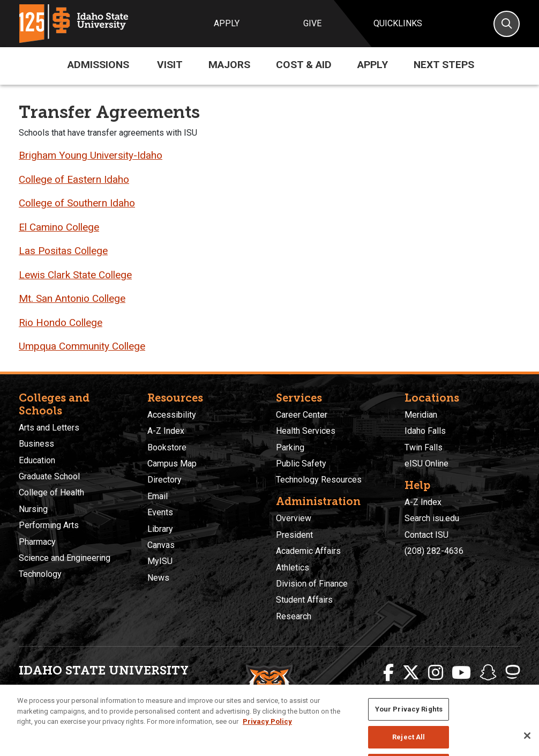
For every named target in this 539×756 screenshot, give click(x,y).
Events (160, 512)
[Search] (507, 24)
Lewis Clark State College (75, 275)
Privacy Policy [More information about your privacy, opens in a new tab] (267, 734)
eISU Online (426, 464)
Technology (40, 574)
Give (312, 23)
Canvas (161, 545)
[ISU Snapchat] (488, 673)
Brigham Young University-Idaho (91, 155)
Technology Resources (319, 480)
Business (36, 444)
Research (294, 616)
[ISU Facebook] (388, 673)
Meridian (421, 415)
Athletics (293, 568)
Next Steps (444, 65)
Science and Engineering (65, 558)
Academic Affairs (308, 551)
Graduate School (49, 476)
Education (37, 460)
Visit (170, 65)
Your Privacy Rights (409, 722)
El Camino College (59, 227)
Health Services (306, 431)
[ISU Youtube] (461, 673)
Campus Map (172, 464)
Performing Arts (49, 525)
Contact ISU (426, 535)
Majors (229, 65)
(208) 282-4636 (434, 551)
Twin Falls (424, 447)
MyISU (160, 561)
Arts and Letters (49, 428)
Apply (227, 23)
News (158, 578)
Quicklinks (398, 23)
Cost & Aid (304, 65)
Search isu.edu (432, 518)
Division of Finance (312, 584)
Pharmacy (37, 542)
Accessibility (172, 415)
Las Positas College (63, 251)
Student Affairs (304, 600)
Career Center (302, 415)
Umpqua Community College (82, 346)
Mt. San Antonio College (72, 298)
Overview (294, 518)
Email (158, 496)
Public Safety (301, 464)
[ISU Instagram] (436, 673)
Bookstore (167, 447)
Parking (290, 447)
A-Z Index (166, 431)
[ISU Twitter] (411, 673)
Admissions (98, 65)
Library (160, 529)
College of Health (51, 492)
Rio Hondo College (61, 323)
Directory (164, 480)
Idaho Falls (425, 431)
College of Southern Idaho (77, 203)
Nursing (33, 509)
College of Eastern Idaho (74, 179)
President (294, 535)
